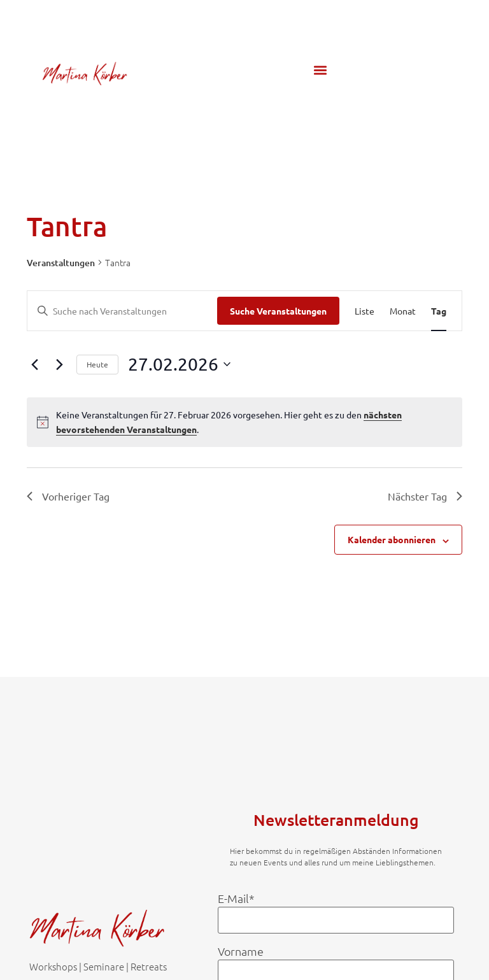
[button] (320, 70)
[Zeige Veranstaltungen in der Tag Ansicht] (439, 311)
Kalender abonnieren (392, 539)
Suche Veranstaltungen (278, 311)
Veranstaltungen (61, 263)
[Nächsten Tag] (59, 364)
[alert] (244, 422)
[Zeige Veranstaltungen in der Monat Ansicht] (403, 311)
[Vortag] (34, 364)
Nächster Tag (425, 496)
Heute (97, 364)
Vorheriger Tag (68, 496)
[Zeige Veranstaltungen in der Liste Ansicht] (365, 311)
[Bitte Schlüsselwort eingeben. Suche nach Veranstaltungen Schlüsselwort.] (122, 311)
